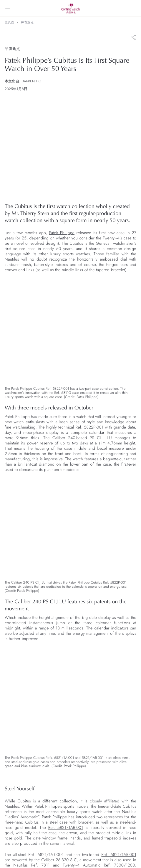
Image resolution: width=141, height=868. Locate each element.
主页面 (10, 22)
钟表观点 (27, 22)
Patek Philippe (62, 233)
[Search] (133, 8)
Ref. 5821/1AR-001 (66, 828)
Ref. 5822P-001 (90, 427)
